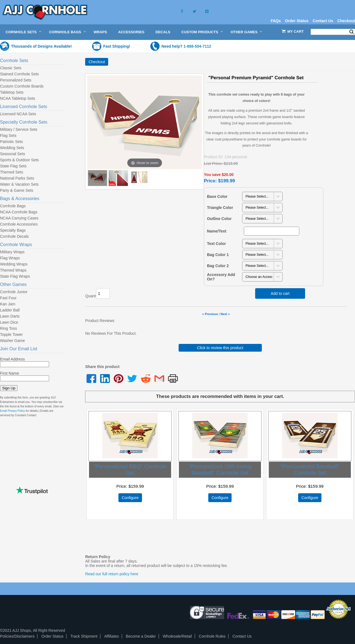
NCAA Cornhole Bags (19, 212)
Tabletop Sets (12, 92)
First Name (9, 373)
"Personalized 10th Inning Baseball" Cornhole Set (220, 470)
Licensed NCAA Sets (18, 114)
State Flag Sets (13, 166)
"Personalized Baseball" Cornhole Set (310, 470)
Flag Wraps (10, 258)
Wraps (100, 32)
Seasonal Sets (12, 154)
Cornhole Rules (212, 636)
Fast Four (8, 298)
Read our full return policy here (112, 574)
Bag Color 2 (218, 266)
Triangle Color (220, 208)
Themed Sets (12, 172)
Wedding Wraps (14, 264)
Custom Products (200, 32)
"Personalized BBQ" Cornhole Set (130, 470)
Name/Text (217, 231)
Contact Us (323, 21)
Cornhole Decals (14, 236)
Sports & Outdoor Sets (19, 160)
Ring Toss (8, 328)
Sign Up (9, 388)
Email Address (12, 359)
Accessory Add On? (221, 277)
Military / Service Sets (19, 129)
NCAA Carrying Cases (19, 218)
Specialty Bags (13, 230)
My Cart (296, 31)
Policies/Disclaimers (17, 636)
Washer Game (12, 341)
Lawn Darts (10, 316)
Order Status (297, 21)
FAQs (276, 21)
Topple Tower (11, 334)
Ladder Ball (10, 310)
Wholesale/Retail (177, 636)
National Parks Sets (17, 178)
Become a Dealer (141, 636)
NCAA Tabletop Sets (18, 98)
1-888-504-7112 (197, 46)
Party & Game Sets (17, 190)
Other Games (244, 32)
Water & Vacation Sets (19, 184)
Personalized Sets (16, 80)
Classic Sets (11, 68)
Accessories (131, 32)
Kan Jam (8, 304)
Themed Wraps (13, 270)
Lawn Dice (9, 322)
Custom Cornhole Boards (22, 86)
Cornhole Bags (65, 32)
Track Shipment (84, 636)
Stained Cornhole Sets (19, 74)
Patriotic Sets (11, 142)
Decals (163, 32)
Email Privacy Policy (12, 411)
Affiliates (112, 636)
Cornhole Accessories (19, 224)
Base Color (217, 196)
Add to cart (280, 293)
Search (352, 32)
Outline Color (219, 219)
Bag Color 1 (218, 255)
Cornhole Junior (14, 292)
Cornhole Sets (21, 32)
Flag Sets (8, 136)
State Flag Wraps (15, 276)
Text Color (216, 244)
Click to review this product (220, 348)
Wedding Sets (12, 148)
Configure (130, 498)
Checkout (346, 21)
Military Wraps (12, 252)
